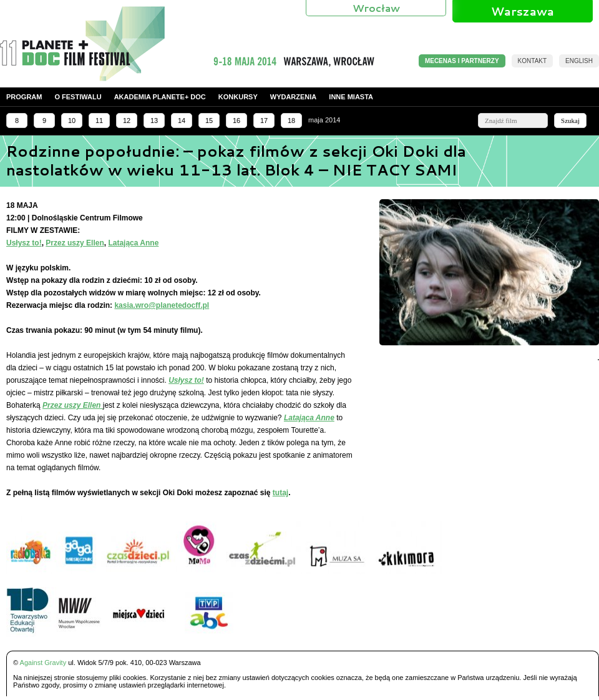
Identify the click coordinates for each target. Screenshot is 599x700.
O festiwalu (78, 97)
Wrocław (376, 8)
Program (24, 97)
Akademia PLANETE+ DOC (160, 97)
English (579, 61)
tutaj (280, 493)
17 (264, 121)
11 (99, 121)
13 (154, 121)
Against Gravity (43, 663)
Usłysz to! (24, 243)
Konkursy (238, 97)
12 (127, 121)
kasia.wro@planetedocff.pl (162, 305)
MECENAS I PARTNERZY (462, 61)
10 (72, 121)
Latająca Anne (133, 243)
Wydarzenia (294, 97)
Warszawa (523, 11)
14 (182, 121)
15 (209, 121)
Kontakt (532, 61)
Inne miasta (351, 97)
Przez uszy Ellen (75, 243)
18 (291, 121)
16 (236, 121)
